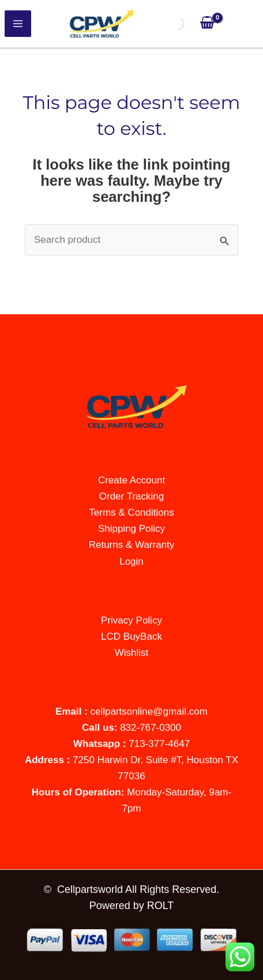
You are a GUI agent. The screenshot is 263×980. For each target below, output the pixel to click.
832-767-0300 (151, 728)
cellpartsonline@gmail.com (149, 711)
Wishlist (132, 653)
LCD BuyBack (131, 637)
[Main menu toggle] (18, 24)
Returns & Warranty (132, 545)
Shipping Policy (131, 529)
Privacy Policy (131, 620)
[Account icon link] (243, 24)
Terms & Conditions (131, 512)
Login (131, 562)
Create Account (131, 480)
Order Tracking (131, 496)
